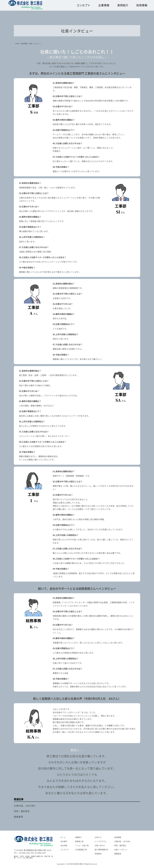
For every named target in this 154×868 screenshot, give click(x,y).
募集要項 (18, 817)
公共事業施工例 (81, 850)
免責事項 (98, 854)
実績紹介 (78, 837)
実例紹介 (123, 5)
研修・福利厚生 (22, 811)
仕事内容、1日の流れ (25, 806)
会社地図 (64, 846)
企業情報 (104, 5)
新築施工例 (79, 841)
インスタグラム (101, 841)
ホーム (63, 837)
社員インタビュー (121, 850)
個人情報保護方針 (101, 850)
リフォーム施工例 (82, 846)
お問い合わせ (100, 846)
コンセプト (83, 5)
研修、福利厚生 (120, 846)
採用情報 (142, 5)
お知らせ (98, 837)
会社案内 (64, 841)
